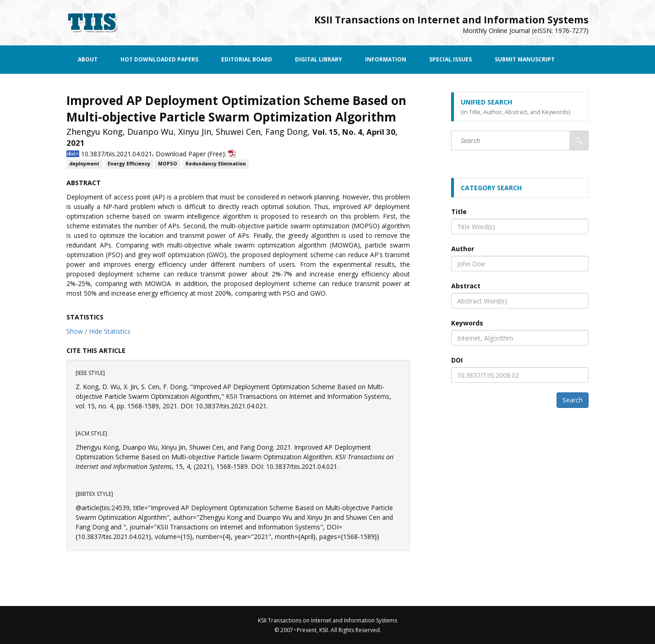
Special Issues (450, 59)
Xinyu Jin (195, 132)
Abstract (466, 286)
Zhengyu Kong (95, 132)
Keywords (467, 323)
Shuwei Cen (238, 132)
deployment (84, 164)
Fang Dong (287, 132)
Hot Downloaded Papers (159, 59)
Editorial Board (247, 59)
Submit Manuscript (525, 59)
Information (386, 59)
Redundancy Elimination (216, 164)
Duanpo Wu (150, 132)
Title (459, 212)
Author (463, 249)
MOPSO (168, 164)
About (88, 59)
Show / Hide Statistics (98, 331)
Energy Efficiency (129, 164)
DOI (457, 360)
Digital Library (319, 59)
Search (573, 400)
